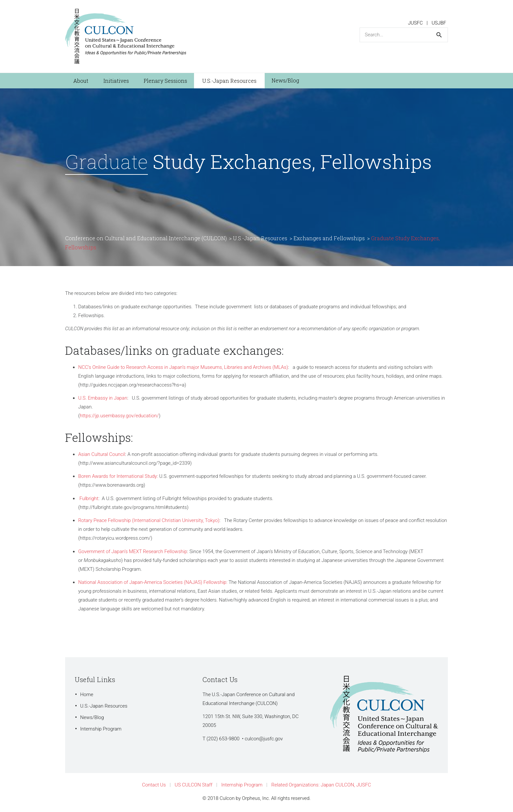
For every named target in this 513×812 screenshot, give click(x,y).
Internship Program (101, 729)
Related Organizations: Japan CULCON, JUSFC (321, 785)
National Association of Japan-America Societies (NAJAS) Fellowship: (153, 582)
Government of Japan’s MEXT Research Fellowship (133, 551)
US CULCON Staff (194, 785)
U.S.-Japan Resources (104, 706)
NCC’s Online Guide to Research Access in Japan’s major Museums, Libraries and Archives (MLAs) (183, 367)
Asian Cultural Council (102, 454)
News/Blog (92, 717)
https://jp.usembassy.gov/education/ (119, 416)
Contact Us (154, 785)
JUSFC (415, 23)
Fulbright (89, 498)
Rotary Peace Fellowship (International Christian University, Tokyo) (149, 520)
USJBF (439, 23)
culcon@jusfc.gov (264, 739)
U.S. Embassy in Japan (103, 398)
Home (87, 695)
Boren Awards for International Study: (118, 476)
